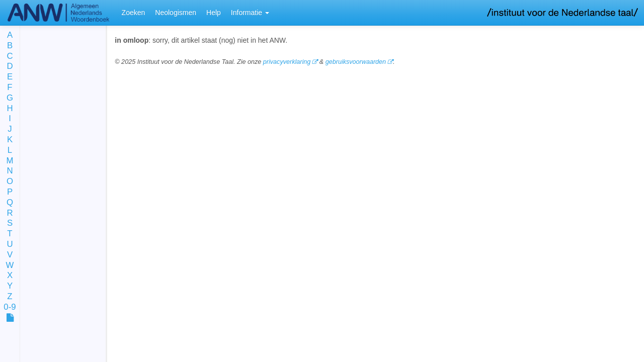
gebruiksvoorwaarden (356, 62)
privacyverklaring (287, 62)
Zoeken (134, 13)
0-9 (10, 307)
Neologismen (176, 13)
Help (214, 13)
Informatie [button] (250, 13)
